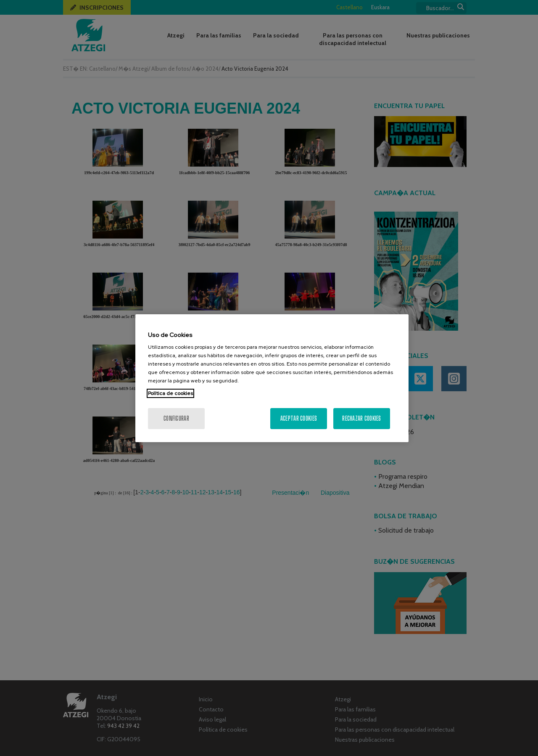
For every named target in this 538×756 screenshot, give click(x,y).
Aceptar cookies (299, 418)
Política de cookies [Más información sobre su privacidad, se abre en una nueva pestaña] (170, 393)
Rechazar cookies (361, 418)
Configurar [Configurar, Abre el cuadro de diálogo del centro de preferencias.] (176, 418)
